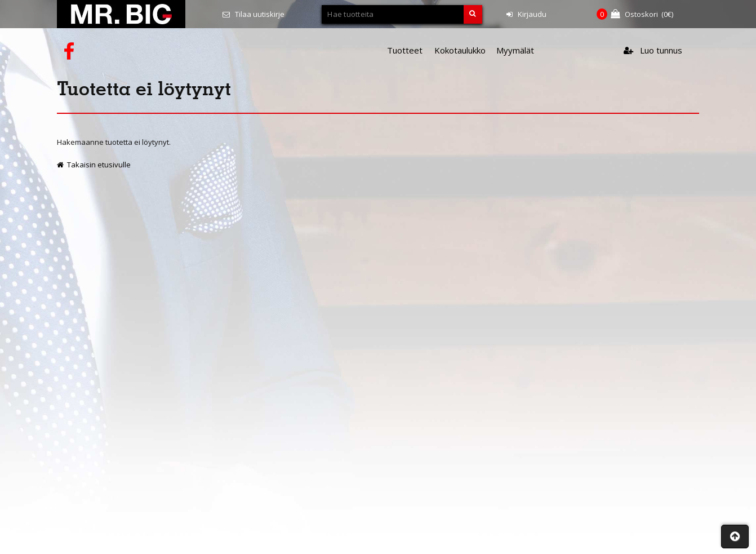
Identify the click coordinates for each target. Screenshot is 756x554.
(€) (635, 14)
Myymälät (515, 50)
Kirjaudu (526, 14)
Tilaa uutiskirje (254, 14)
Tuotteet (405, 50)
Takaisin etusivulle (94, 165)
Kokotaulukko (460, 50)
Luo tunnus (653, 50)
